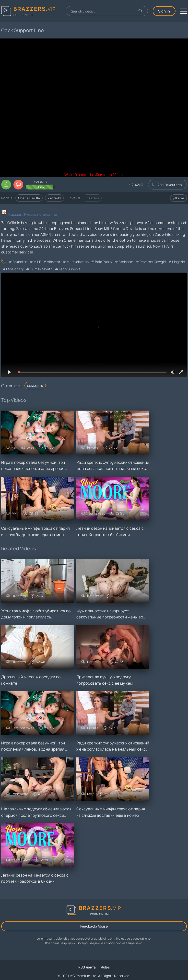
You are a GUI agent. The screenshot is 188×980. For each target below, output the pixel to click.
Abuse (178, 198)
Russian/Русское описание (33, 214)
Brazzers (92, 198)
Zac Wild (54, 198)
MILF (37, 262)
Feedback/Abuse (94, 926)
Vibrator (53, 262)
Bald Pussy (104, 262)
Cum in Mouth (41, 269)
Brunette (20, 262)
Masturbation (78, 262)
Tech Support (70, 269)
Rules (105, 967)
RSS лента (87, 967)
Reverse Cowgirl (153, 262)
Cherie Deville (29, 198)
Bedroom (126, 262)
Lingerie (178, 262)
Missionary (15, 269)
